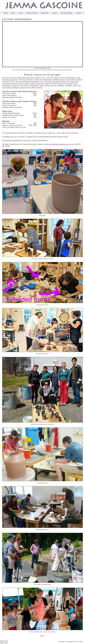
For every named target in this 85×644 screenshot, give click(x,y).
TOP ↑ (43, 636)
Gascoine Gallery (67, 13)
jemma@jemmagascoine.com (60, 144)
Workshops (45, 13)
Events (55, 13)
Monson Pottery (32, 13)
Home (6, 13)
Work (13, 13)
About (21, 13)
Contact (79, 13)
